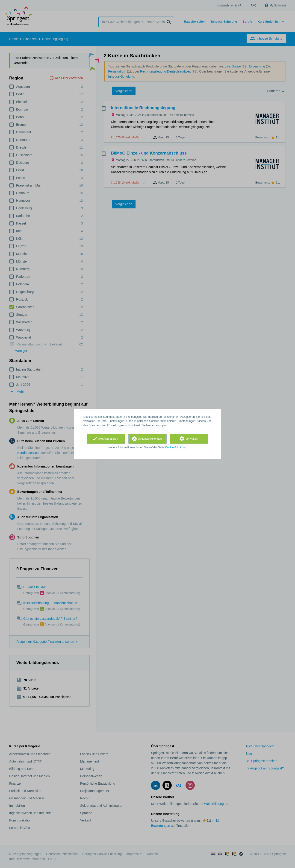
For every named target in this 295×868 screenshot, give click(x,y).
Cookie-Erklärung (176, 447)
